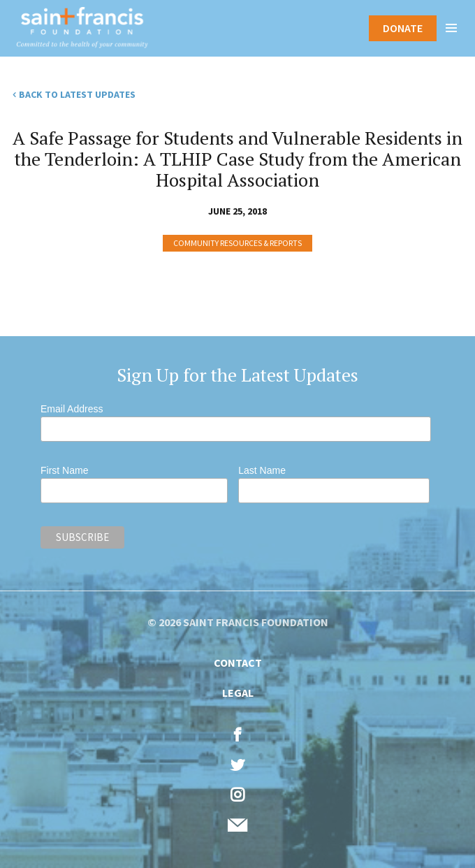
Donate (403, 28)
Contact (238, 663)
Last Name (262, 470)
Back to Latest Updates (77, 94)
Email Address (72, 409)
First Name (64, 470)
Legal (238, 693)
